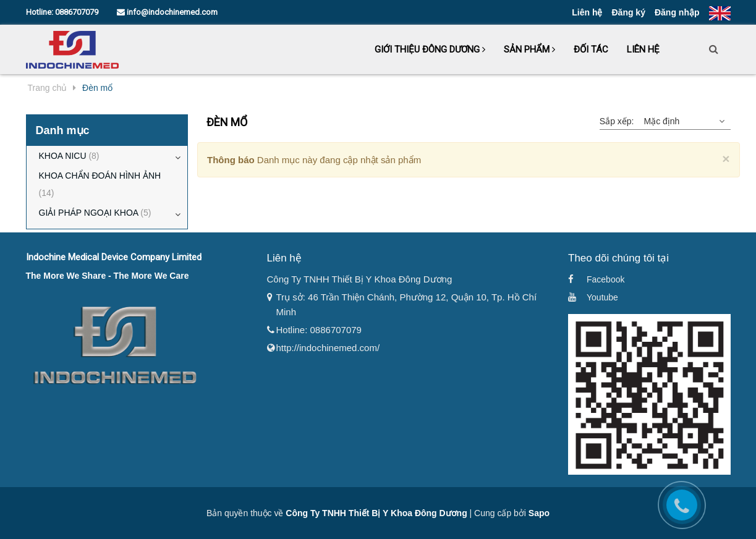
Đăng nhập (677, 12)
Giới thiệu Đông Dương (430, 49)
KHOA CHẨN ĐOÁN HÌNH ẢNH (100, 186)
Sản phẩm (529, 49)
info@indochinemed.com (167, 12)
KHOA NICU (69, 156)
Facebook (605, 279)
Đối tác (591, 49)
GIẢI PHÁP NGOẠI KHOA (95, 213)
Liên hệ (587, 12)
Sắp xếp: (617, 121)
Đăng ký (628, 12)
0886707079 (77, 12)
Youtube (602, 297)
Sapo (539, 513)
